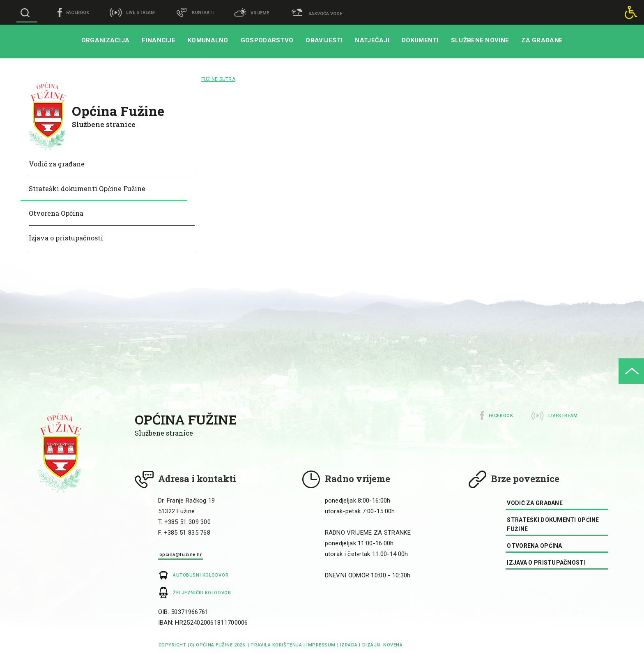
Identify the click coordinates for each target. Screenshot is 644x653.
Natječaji (372, 40)
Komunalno (208, 40)
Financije (159, 40)
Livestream (563, 416)
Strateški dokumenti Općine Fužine (87, 188)
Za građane (542, 40)
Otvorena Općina (56, 213)
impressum (321, 645)
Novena (392, 645)
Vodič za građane (57, 164)
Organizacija (106, 40)
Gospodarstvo (267, 40)
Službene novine (480, 40)
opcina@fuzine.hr (181, 555)
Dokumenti (420, 40)
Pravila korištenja (276, 645)
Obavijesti (324, 40)
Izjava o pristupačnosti (66, 238)
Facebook (501, 416)
